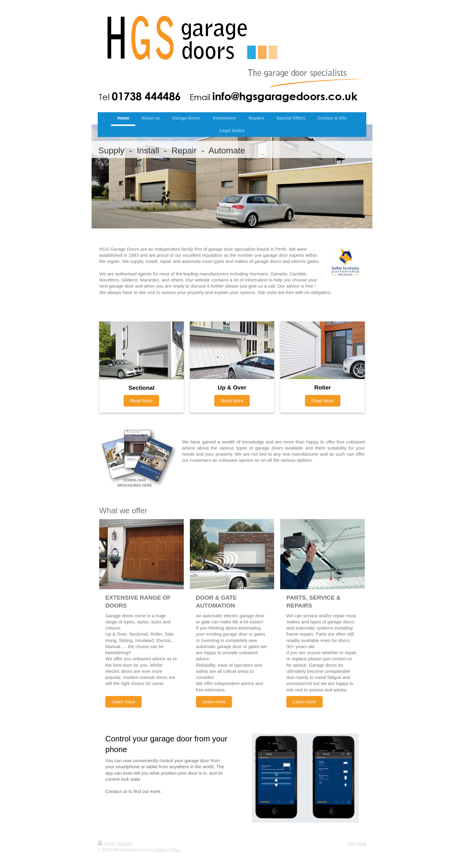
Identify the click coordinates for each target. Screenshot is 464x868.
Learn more (123, 702)
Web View (357, 844)
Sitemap (124, 844)
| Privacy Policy (166, 850)
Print (106, 844)
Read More (141, 401)
